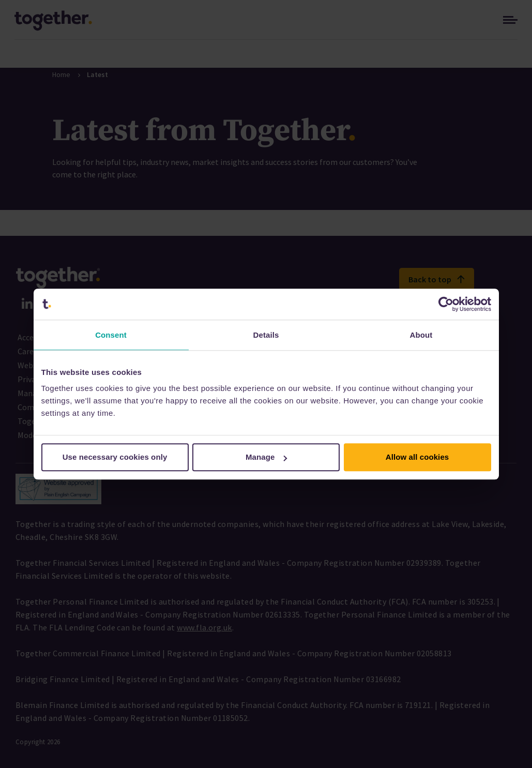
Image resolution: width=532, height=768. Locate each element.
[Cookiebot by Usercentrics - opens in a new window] (446, 304)
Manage (267, 457)
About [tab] (421, 335)
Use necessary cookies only (115, 457)
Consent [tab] (111, 335)
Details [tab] (266, 335)
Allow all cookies (417, 457)
